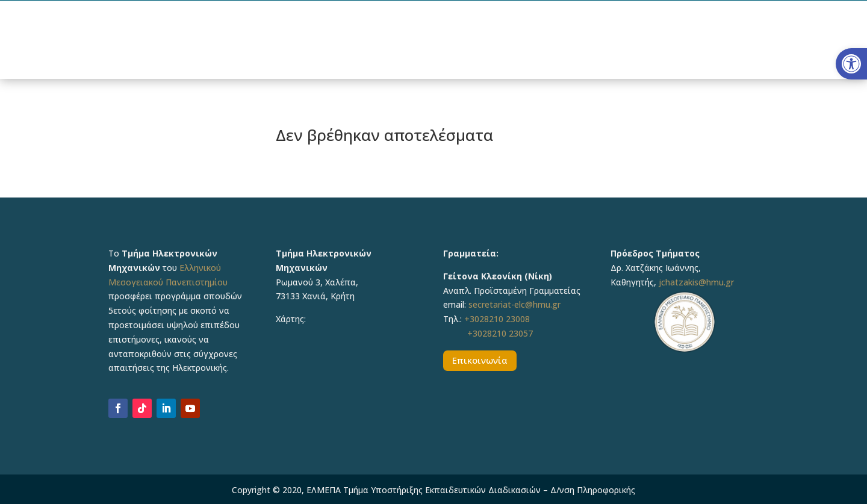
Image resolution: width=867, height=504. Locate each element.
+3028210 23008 (497, 319)
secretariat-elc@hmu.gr (514, 304)
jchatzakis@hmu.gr (696, 282)
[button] (851, 64)
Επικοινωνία (480, 360)
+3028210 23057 (500, 333)
